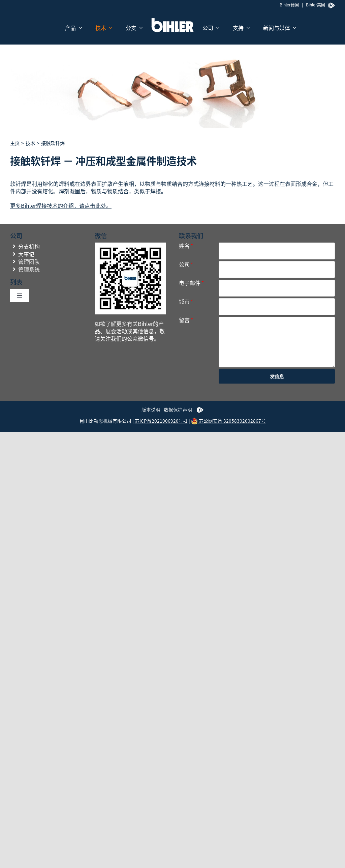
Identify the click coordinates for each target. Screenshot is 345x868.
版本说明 (151, 410)
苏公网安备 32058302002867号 (228, 421)
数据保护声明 (178, 410)
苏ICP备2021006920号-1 (161, 421)
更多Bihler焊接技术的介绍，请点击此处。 (61, 205)
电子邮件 (191, 283)
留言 (185, 320)
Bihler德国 (289, 5)
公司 (185, 264)
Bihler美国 (316, 5)
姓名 (185, 246)
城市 (185, 301)
